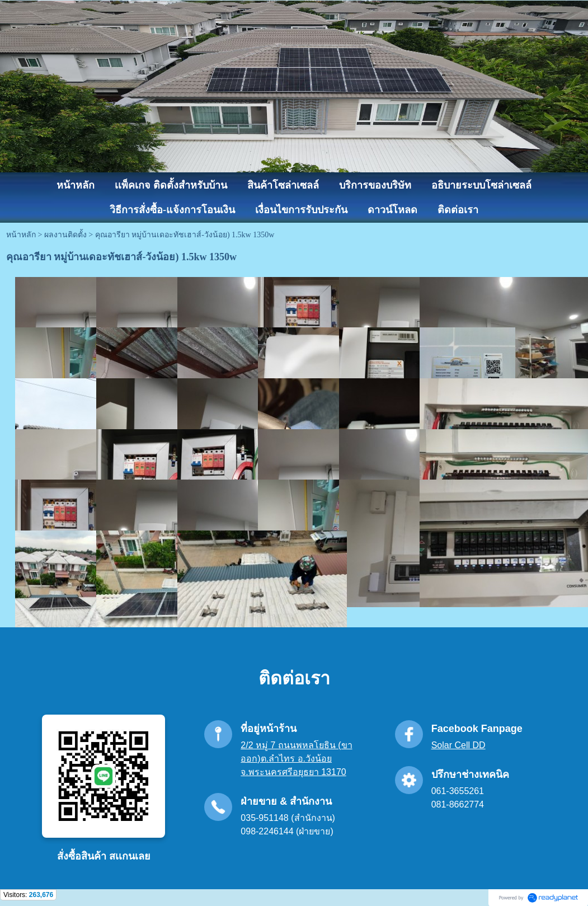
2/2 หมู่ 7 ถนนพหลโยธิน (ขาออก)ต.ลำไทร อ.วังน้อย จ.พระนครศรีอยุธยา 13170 (296, 759)
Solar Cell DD (458, 745)
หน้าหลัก (21, 235)
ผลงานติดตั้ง (65, 235)
